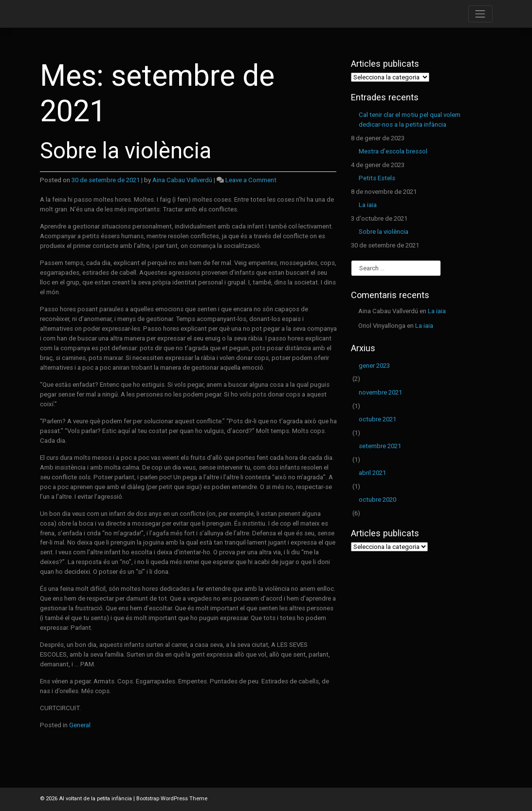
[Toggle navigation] (480, 14)
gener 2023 (374, 366)
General (80, 725)
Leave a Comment (251, 180)
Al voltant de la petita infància (95, 799)
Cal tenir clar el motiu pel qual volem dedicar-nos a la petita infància (410, 120)
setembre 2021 (380, 446)
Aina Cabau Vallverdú (182, 180)
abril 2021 (372, 473)
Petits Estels (377, 178)
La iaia (368, 205)
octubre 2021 (377, 419)
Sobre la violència (126, 151)
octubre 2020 (377, 500)
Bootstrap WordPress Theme (172, 799)
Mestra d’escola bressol (393, 151)
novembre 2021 (380, 392)
